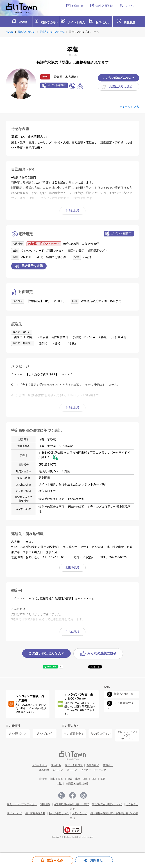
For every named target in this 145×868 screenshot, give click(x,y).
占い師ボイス (18, 733)
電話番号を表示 (32, 265)
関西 (103, 778)
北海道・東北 (47, 778)
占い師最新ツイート (122, 705)
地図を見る (72, 567)
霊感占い (108, 764)
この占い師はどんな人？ (119, 77)
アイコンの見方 (129, 106)
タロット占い (39, 764)
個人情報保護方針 (35, 812)
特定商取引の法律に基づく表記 (71, 803)
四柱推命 (56, 764)
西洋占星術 (93, 764)
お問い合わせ (80, 812)
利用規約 (45, 803)
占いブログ (44, 733)
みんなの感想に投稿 (102, 652)
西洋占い (72, 769)
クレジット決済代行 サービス (127, 734)
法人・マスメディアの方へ (22, 803)
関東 (61, 778)
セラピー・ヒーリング (94, 769)
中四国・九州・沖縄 (77, 782)
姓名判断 (44, 769)
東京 (94, 778)
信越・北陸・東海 (78, 778)
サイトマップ (14, 812)
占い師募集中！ (74, 733)
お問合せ (96, 860)
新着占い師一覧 (124, 693)
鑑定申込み (55, 860)
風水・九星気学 (74, 764)
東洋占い (58, 769)
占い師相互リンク (59, 812)
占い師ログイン (101, 733)
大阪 (59, 782)
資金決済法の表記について (107, 803)
